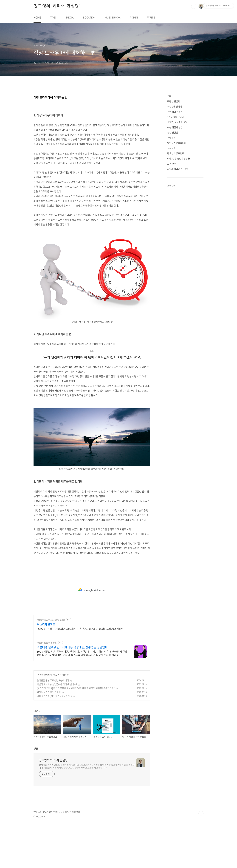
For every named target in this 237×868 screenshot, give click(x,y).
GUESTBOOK (113, 17)
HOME (37, 17)
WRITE (151, 17)
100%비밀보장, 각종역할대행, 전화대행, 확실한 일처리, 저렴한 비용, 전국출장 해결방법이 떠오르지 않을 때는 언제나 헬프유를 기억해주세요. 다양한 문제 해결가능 (82, 697)
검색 (194, 6)
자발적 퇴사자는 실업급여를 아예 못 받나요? (57, 728)
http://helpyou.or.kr (47, 687)
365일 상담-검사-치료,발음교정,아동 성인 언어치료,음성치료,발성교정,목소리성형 (80, 673)
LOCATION (89, 17)
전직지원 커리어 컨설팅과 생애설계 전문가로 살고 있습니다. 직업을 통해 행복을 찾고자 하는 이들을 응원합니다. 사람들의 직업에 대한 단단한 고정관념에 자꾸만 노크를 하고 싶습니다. (87, 810)
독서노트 (171, 243)
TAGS (53, 17)
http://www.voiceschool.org (51, 664)
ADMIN (134, 17)
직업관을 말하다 (175, 201)
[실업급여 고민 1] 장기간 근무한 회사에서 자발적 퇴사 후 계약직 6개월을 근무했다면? (76, 732)
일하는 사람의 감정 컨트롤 (49, 736)
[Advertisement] (92, 113)
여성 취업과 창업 (175, 222)
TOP (201, 857)
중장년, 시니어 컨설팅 (177, 217)
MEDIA (70, 17)
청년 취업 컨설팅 (175, 206)
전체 (169, 190)
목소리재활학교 (46, 668)
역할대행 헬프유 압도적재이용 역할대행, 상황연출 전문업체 (72, 691)
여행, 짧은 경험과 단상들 (179, 253)
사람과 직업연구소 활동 (178, 263)
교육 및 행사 (173, 258)
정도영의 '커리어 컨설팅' (57, 6)
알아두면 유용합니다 (177, 237)
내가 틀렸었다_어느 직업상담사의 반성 (55, 740)
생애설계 (171, 232)
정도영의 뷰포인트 (176, 248)
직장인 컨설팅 (44, 719)
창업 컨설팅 (173, 227)
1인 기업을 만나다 (176, 211)
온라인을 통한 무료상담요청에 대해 (53, 724)
